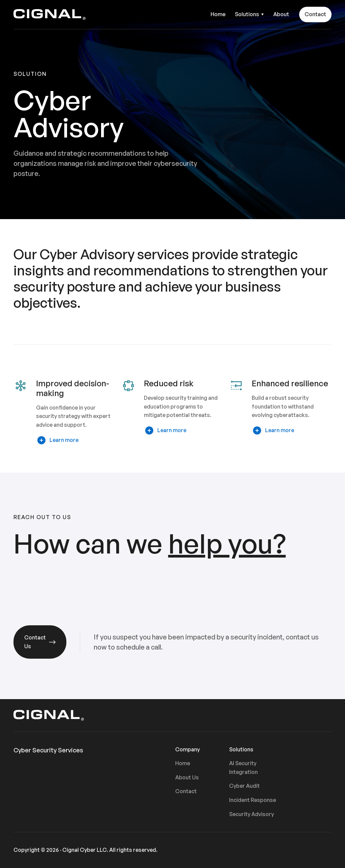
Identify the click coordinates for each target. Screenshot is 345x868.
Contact (315, 14)
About (281, 14)
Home (218, 14)
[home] (50, 14)
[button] (249, 14)
